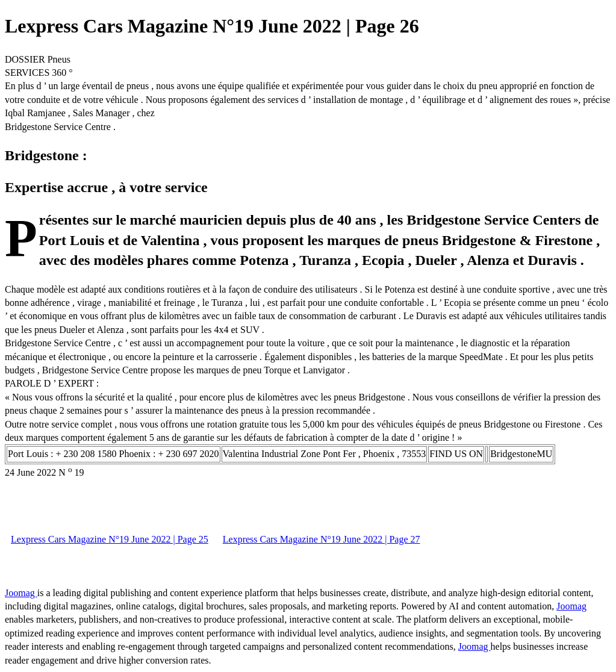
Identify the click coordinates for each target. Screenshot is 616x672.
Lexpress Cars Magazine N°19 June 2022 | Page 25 (110, 539)
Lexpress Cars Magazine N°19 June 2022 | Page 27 (322, 539)
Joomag (21, 593)
